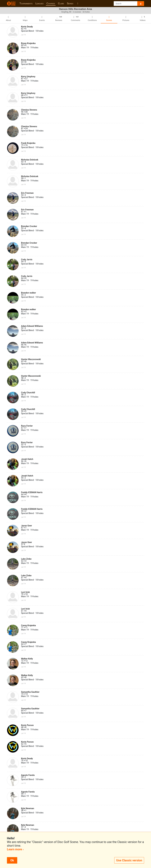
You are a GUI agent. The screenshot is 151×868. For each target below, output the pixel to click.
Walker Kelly (27, 659)
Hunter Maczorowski (31, 359)
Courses (51, 3)
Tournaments (26, 3)
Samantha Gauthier (30, 692)
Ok (12, 860)
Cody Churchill (28, 393)
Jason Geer (27, 526)
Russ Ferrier (27, 426)
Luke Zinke (26, 559)
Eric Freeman (27, 193)
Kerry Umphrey (28, 77)
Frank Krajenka (28, 143)
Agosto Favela (28, 775)
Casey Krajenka (28, 625)
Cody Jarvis (27, 260)
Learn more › (15, 849)
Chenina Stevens (29, 110)
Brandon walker (29, 293)
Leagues (39, 3)
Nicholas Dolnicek (30, 160)
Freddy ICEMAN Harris (32, 492)
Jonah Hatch (27, 459)
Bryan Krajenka (28, 43)
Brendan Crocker (29, 226)
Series (70, 3)
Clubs (61, 3)
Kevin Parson (27, 725)
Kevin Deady (27, 27)
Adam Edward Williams (32, 326)
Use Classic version (129, 860)
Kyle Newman (28, 808)
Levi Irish (25, 592)
